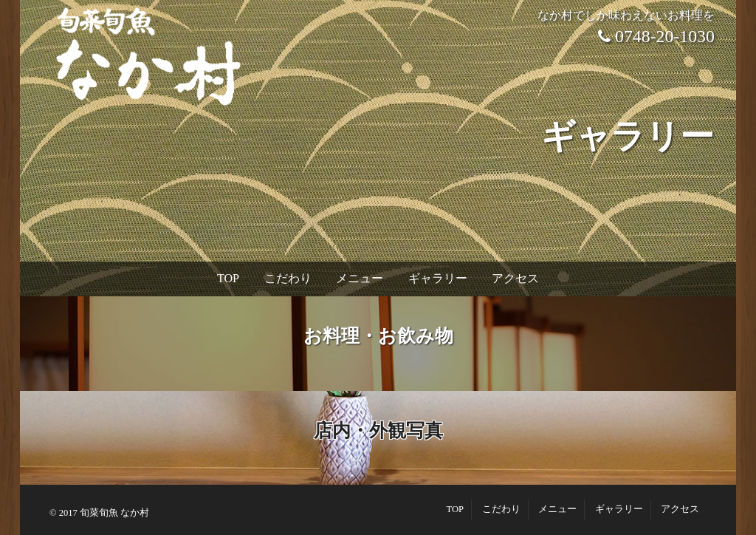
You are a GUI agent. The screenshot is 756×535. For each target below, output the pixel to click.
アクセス (515, 278)
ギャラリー (438, 278)
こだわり (288, 278)
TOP (228, 278)
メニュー (360, 278)
